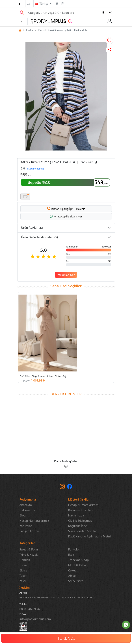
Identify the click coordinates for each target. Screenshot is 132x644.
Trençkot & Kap (79, 560)
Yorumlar (26, 526)
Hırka (30, 30)
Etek (71, 555)
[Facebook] (70, 487)
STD (26, 196)
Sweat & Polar (29, 549)
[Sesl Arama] (103, 13)
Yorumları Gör (66, 275)
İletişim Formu (29, 531)
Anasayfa (26, 505)
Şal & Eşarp (76, 581)
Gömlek (25, 560)
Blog (23, 515)
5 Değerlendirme (35, 169)
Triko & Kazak (29, 555)
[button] (109, 41)
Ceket (72, 570)
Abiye (72, 576)
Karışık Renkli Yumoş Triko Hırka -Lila (63, 30)
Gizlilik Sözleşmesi (80, 521)
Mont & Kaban (78, 565)
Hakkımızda (27, 510)
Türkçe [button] (44, 4)
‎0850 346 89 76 (30, 609)
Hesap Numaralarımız (34, 521)
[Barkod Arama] (110, 13)
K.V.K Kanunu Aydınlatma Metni (90, 536)
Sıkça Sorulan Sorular (83, 531)
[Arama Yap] (22, 13)
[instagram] (62, 487)
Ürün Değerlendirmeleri (40, 237)
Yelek (23, 581)
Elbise (23, 570)
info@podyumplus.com (35, 619)
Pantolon (74, 549)
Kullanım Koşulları (80, 510)
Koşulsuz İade (78, 526)
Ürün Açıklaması (32, 228)
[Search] (63, 13)
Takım (23, 576)
